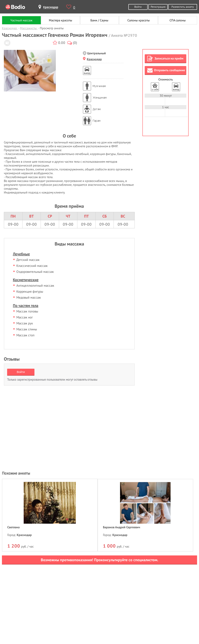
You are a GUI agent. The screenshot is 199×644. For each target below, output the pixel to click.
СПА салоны (178, 20)
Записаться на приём (165, 59)
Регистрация (158, 7)
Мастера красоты (61, 20)
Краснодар (92, 59)
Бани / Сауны (99, 20)
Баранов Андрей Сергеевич (122, 527)
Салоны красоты (139, 20)
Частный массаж (21, 20)
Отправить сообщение (166, 70)
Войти (138, 7)
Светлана (13, 527)
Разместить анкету (183, 7)
